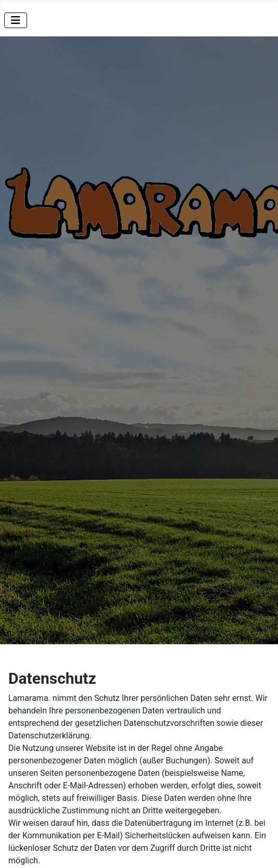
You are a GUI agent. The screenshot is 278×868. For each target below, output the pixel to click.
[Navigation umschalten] (16, 20)
